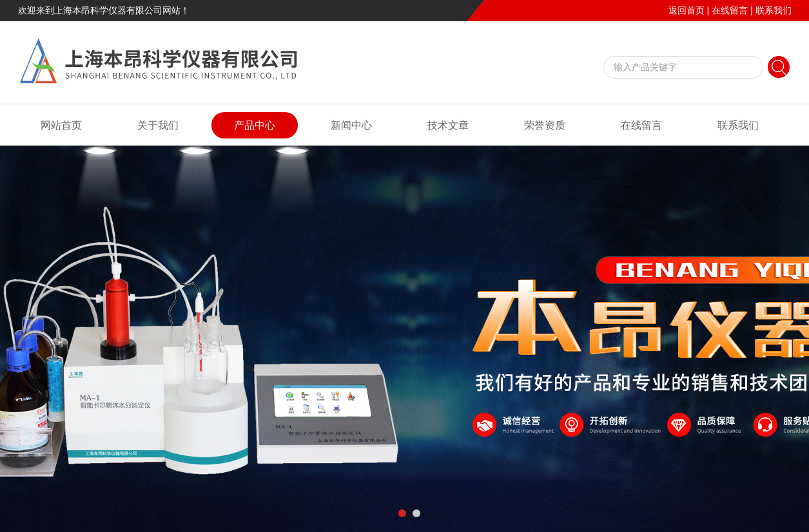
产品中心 (255, 125)
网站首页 (61, 125)
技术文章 (448, 125)
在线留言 (730, 10)
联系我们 (774, 10)
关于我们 (158, 125)
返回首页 (687, 10)
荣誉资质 (545, 125)
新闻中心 (351, 125)
